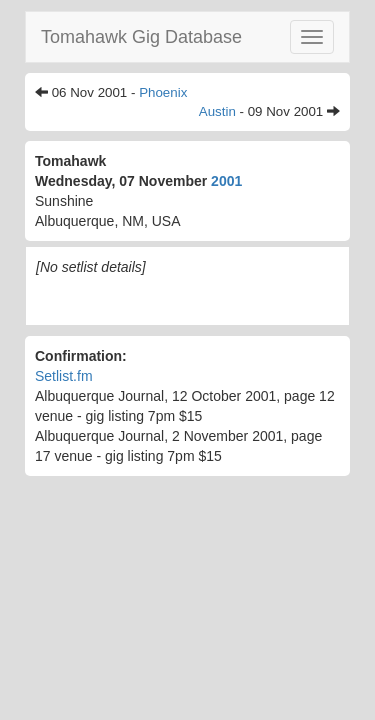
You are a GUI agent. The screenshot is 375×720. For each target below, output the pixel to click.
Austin (217, 111)
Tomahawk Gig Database (141, 37)
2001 (226, 181)
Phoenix (163, 92)
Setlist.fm (64, 376)
